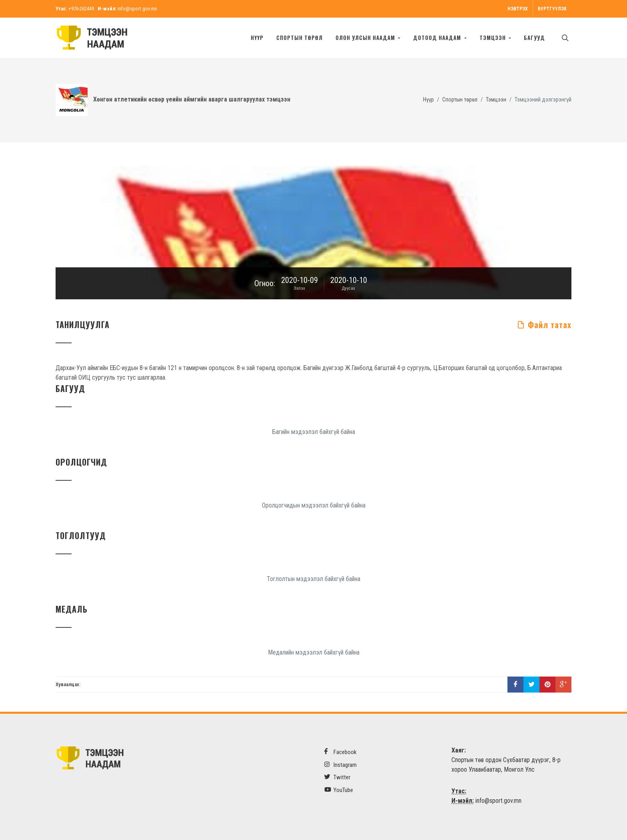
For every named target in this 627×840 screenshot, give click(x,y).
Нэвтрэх (518, 9)
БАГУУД (534, 38)
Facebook (340, 752)
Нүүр (257, 38)
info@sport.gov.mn (137, 9)
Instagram (340, 765)
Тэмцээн (496, 100)
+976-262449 (81, 9)
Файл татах (544, 324)
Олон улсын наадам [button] (366, 38)
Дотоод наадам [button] (438, 38)
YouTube (339, 790)
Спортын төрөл (300, 38)
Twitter (337, 777)
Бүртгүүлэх (552, 9)
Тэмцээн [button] (493, 38)
